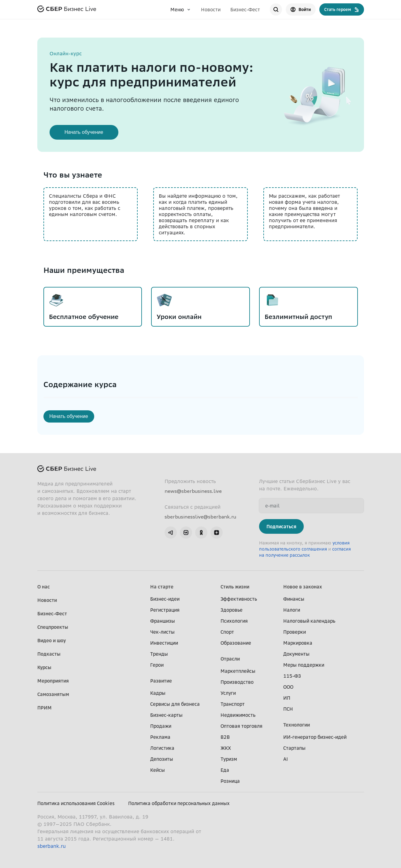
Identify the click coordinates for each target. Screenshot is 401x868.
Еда (225, 770)
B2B (225, 737)
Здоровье (232, 610)
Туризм (229, 759)
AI (286, 759)
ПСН (288, 709)
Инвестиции (164, 643)
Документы (296, 654)
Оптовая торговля (241, 726)
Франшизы (163, 621)
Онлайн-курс (66, 53)
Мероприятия (53, 681)
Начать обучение (84, 132)
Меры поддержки (304, 665)
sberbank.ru (52, 846)
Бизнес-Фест (245, 9)
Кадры (158, 693)
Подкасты (49, 654)
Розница (230, 781)
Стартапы (294, 748)
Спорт (227, 632)
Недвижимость (238, 715)
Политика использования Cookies (76, 803)
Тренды (159, 654)
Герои (157, 665)
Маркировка (298, 643)
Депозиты (162, 759)
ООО (288, 687)
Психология (234, 621)
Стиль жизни (235, 587)
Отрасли (230, 659)
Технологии (297, 725)
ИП (287, 698)
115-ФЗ (292, 676)
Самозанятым (53, 694)
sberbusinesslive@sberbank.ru (200, 517)
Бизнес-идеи (165, 599)
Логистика (162, 748)
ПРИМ (45, 708)
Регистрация (165, 610)
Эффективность (239, 599)
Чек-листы (162, 632)
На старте (162, 587)
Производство (237, 682)
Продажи (161, 726)
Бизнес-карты (166, 715)
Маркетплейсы (238, 671)
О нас (44, 587)
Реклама (160, 737)
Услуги (228, 693)
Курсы (44, 667)
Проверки (295, 632)
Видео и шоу (52, 640)
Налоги (292, 610)
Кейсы (158, 770)
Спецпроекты (53, 627)
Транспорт (233, 704)
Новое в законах (303, 587)
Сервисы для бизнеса (175, 704)
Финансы (294, 599)
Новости (211, 9)
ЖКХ (226, 748)
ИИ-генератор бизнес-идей (315, 737)
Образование (236, 643)
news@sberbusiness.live (193, 491)
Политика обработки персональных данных (179, 803)
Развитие (161, 681)
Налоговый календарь (309, 621)
